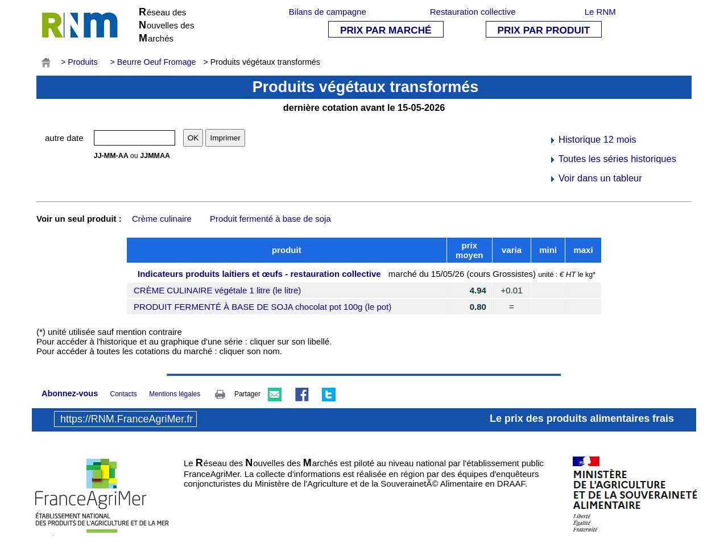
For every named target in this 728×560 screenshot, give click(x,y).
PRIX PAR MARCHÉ (386, 30)
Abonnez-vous (70, 393)
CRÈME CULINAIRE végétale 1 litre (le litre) (217, 290)
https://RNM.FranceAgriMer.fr (127, 419)
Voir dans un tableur (595, 178)
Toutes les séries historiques (613, 159)
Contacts (123, 394)
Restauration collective (473, 12)
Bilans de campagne (328, 12)
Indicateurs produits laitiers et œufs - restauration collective (259, 274)
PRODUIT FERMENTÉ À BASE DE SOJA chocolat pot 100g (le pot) (262, 307)
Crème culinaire (162, 219)
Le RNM (600, 12)
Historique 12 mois (592, 139)
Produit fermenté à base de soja (270, 219)
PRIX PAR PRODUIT (544, 30)
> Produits (79, 62)
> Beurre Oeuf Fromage (153, 62)
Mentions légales (175, 394)
